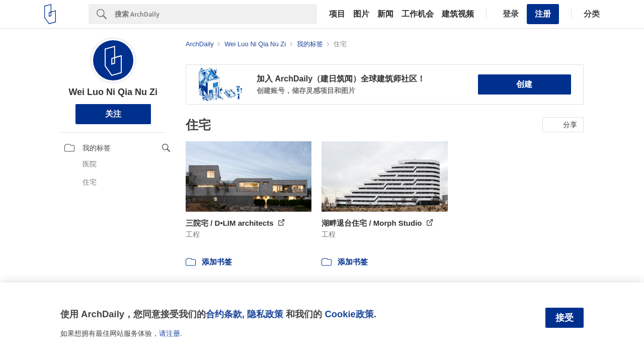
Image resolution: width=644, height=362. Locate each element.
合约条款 (224, 314)
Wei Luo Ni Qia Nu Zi (113, 92)
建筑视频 (458, 14)
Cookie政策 (349, 314)
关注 (113, 114)
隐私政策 (265, 314)
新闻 (385, 14)
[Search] (216, 14)
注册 (543, 14)
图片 (361, 14)
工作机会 (418, 14)
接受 (565, 318)
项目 (337, 14)
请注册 (170, 333)
